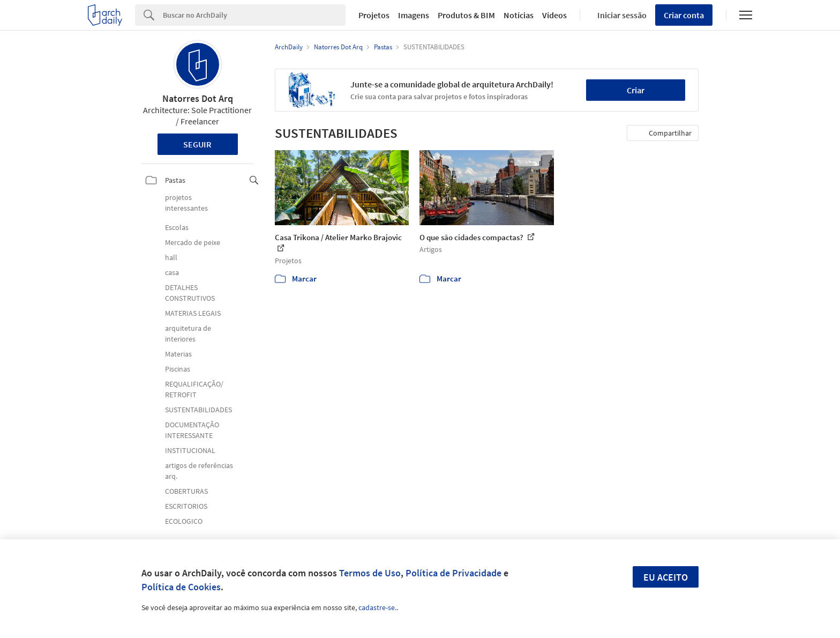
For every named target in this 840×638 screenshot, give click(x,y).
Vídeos (554, 15)
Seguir (197, 144)
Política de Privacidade (453, 573)
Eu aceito (666, 577)
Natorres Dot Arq (198, 98)
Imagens (414, 15)
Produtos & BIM (466, 15)
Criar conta (684, 15)
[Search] (254, 15)
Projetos (374, 15)
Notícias (519, 15)
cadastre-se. (377, 607)
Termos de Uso (370, 573)
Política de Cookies (181, 587)
